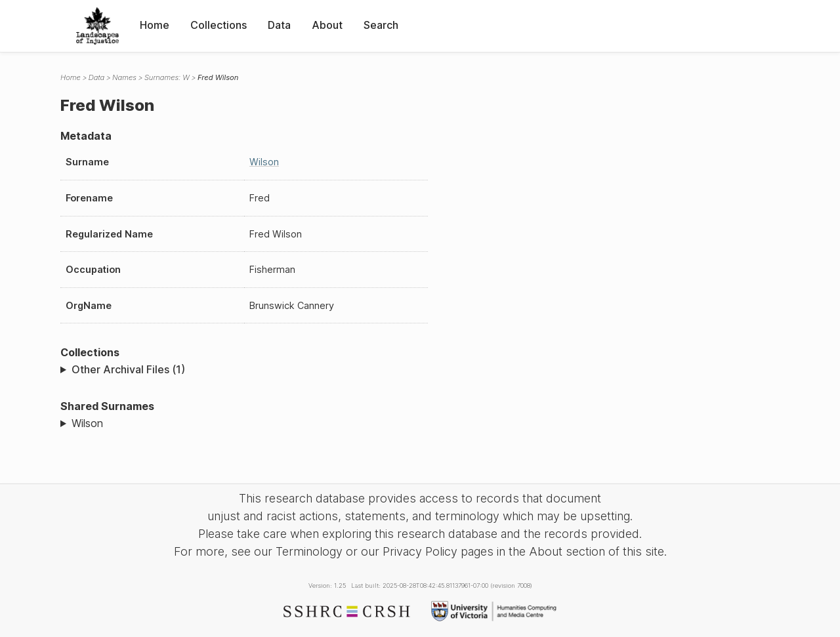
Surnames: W (167, 77)
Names (124, 77)
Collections (219, 25)
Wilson (264, 162)
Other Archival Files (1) (128, 369)
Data (279, 25)
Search (381, 25)
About (327, 25)
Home (155, 25)
